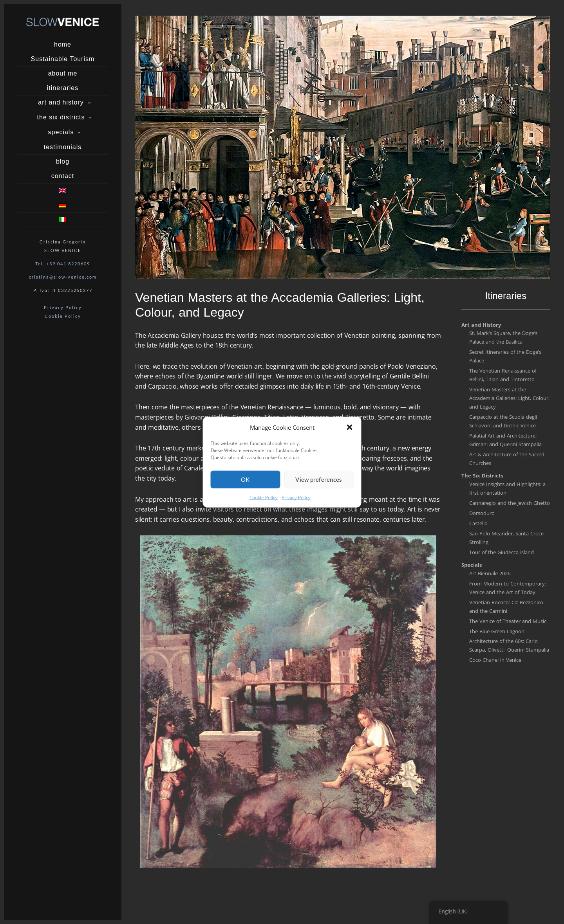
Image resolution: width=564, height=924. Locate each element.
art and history (61, 102)
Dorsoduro (482, 513)
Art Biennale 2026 (490, 573)
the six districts (61, 117)
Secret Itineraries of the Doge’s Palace (505, 356)
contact (63, 176)
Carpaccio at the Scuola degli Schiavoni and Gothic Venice (503, 421)
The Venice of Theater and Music (508, 621)
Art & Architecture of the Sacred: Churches (507, 459)
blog (63, 161)
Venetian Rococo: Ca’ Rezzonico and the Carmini (506, 607)
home (63, 44)
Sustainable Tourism (63, 59)
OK (245, 482)
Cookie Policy (264, 500)
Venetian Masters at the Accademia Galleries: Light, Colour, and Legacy (509, 398)
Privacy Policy (296, 500)
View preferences (319, 482)
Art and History (481, 325)
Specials (472, 565)
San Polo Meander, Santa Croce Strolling (506, 538)
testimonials (63, 147)
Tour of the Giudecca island (502, 552)
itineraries (63, 88)
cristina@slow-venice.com (63, 277)
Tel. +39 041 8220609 (63, 264)
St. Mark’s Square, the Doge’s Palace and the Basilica (503, 337)
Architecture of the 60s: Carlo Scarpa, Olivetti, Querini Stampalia (509, 645)
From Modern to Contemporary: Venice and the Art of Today (508, 588)
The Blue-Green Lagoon (497, 631)
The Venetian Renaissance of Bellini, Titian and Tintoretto (503, 375)
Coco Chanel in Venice (495, 660)
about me (63, 73)
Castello (478, 523)
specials (61, 132)
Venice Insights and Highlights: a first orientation (507, 488)
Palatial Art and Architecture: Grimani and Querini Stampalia (505, 440)
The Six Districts (482, 476)
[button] (350, 430)
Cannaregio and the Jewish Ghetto (510, 503)
